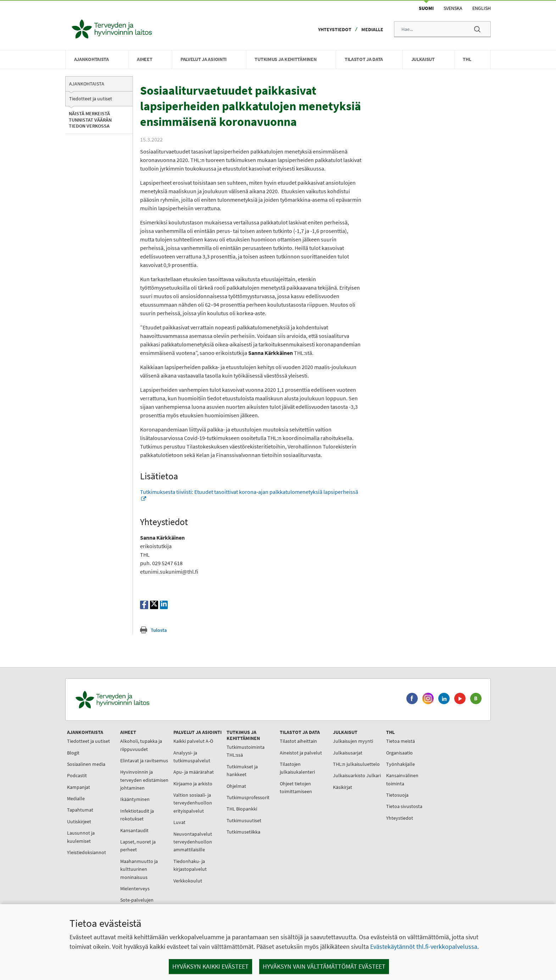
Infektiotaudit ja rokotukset (137, 815)
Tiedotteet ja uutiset (91, 99)
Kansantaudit (134, 830)
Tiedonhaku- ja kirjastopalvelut (190, 865)
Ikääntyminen (135, 799)
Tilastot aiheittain (298, 741)
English (482, 8)
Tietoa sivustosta (404, 806)
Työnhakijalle (401, 764)
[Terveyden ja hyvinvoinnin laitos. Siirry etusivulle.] (144, 700)
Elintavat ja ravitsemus (144, 761)
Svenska (453, 8)
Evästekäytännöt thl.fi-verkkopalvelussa (424, 946)
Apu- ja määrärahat (194, 772)
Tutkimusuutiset (244, 820)
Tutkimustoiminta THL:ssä (246, 751)
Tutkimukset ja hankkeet (242, 770)
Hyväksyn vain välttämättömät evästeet (324, 966)
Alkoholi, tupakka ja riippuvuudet (141, 745)
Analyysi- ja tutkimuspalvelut (192, 757)
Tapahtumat (80, 810)
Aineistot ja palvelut (301, 753)
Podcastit (77, 775)
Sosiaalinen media (86, 764)
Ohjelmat (236, 786)
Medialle (372, 29)
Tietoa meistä (401, 741)
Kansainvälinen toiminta (402, 779)
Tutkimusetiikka (243, 832)
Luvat (179, 822)
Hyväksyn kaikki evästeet (210, 966)
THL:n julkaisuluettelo (356, 764)
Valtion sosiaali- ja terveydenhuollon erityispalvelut (193, 803)
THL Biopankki (242, 809)
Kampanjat (79, 787)
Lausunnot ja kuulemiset (81, 837)
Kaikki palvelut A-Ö (193, 741)
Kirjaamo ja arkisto (193, 784)
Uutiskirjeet (79, 822)
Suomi (426, 8)
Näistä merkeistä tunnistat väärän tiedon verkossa (90, 120)
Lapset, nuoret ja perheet (138, 846)
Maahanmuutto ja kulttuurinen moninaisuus (139, 869)
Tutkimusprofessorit (248, 797)
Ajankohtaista (87, 84)
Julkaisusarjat (348, 753)
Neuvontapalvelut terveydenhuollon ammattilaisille (193, 842)
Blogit (73, 753)
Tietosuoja (397, 795)
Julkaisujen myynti (353, 741)
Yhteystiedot (335, 29)
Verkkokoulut (188, 881)
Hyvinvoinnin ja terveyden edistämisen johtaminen (144, 780)
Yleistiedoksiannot (87, 852)
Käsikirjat (343, 787)
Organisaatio (399, 753)
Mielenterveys (135, 889)
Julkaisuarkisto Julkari (357, 775)
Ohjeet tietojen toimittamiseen (296, 787)
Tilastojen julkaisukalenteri (297, 768)
